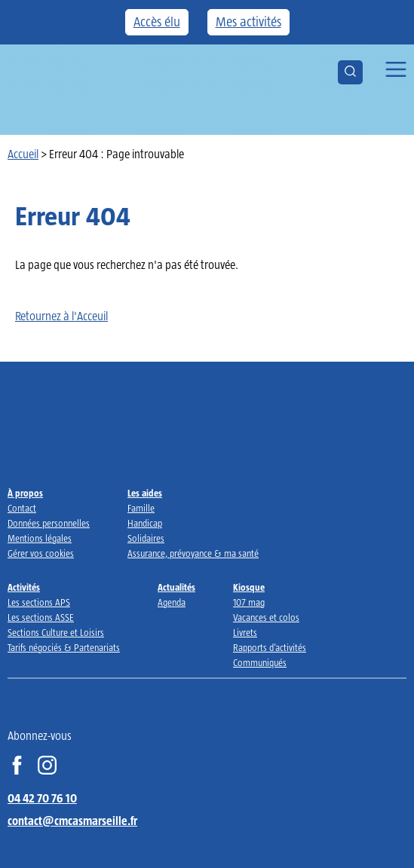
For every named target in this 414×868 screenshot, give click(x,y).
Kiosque (249, 587)
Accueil (23, 154)
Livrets (245, 633)
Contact (22, 508)
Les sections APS (39, 602)
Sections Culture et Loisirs (56, 633)
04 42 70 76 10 (42, 798)
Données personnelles (49, 523)
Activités (24, 587)
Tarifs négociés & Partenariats (64, 648)
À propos (25, 493)
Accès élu (157, 22)
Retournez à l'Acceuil (61, 316)
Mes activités (248, 22)
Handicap (145, 523)
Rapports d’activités (270, 648)
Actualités (176, 587)
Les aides (145, 493)
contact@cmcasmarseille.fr (72, 821)
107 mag (249, 602)
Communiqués (260, 663)
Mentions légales (40, 538)
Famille (141, 508)
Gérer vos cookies (41, 553)
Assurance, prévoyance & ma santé (193, 553)
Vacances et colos (266, 617)
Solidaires (146, 538)
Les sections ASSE (41, 617)
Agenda (172, 602)
